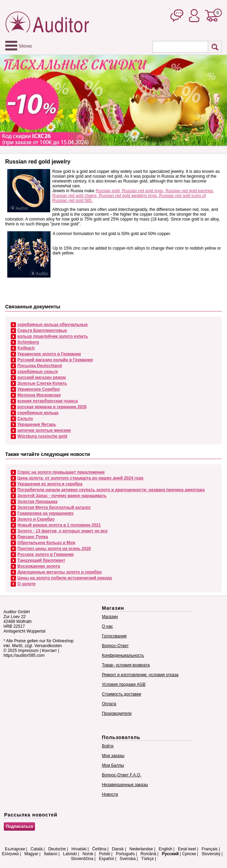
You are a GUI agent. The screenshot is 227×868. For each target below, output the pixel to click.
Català (37, 849)
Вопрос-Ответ (115, 646)
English (166, 849)
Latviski (70, 854)
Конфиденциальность (123, 655)
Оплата (109, 704)
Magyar (31, 854)
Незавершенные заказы (125, 785)
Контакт (49, 651)
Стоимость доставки (121, 694)
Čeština (99, 849)
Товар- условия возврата (126, 665)
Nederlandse (141, 849)
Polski (105, 854)
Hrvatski (79, 849)
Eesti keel (187, 849)
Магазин (110, 617)
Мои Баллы (113, 765)
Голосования (114, 636)
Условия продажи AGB (124, 684)
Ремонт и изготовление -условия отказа (140, 675)
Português (125, 854)
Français (210, 849)
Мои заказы (113, 756)
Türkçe (148, 859)
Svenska (128, 859)
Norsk (88, 854)
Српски (189, 854)
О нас (107, 626)
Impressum (28, 651)
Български (15, 849)
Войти (108, 746)
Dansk (118, 849)
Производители (117, 713)
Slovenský (211, 854)
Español (106, 859)
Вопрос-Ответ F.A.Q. (121, 775)
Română (148, 854)
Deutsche (57, 849)
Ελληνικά (10, 854)
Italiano (51, 854)
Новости (110, 794)
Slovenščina (82, 859)
